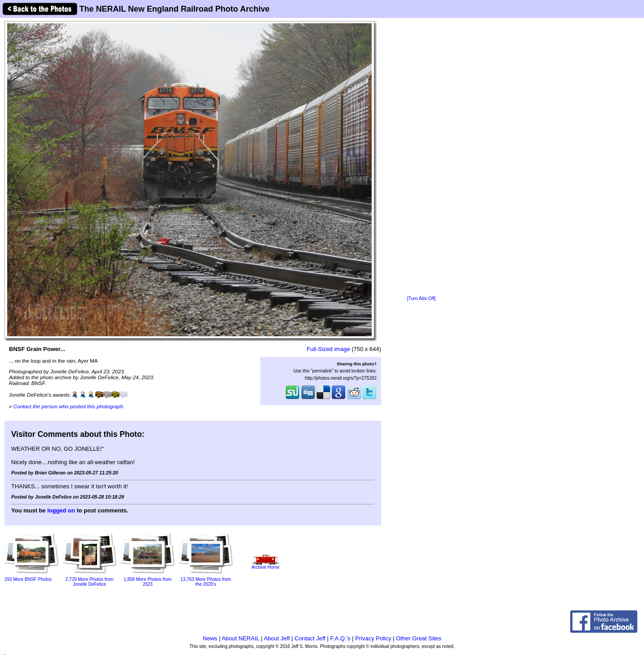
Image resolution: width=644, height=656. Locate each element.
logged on (61, 510)
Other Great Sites (419, 638)
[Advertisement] (421, 157)
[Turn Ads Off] (421, 298)
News (210, 638)
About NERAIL (241, 638)
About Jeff (277, 638)
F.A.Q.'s (340, 638)
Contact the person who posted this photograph (68, 406)
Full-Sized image (328, 349)
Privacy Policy (373, 638)
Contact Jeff (310, 638)
